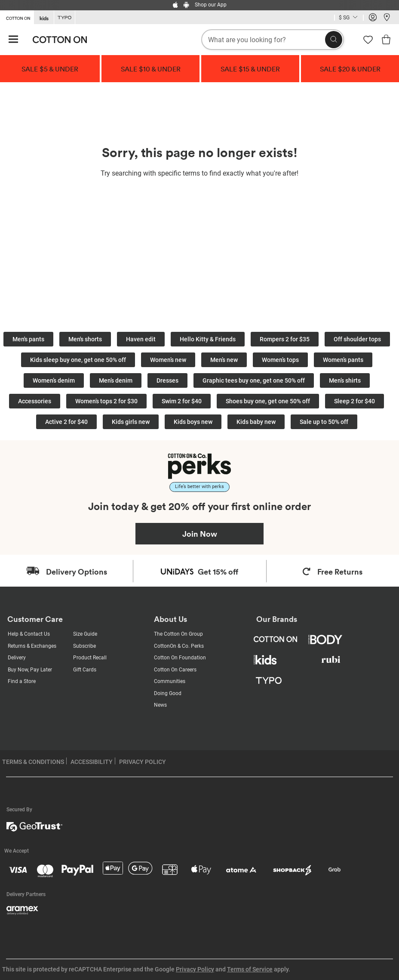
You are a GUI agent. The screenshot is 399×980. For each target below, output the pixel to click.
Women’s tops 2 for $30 (106, 401)
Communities (170, 681)
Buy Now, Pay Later (30, 670)
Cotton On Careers (175, 670)
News (160, 705)
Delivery (17, 658)
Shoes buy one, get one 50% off (268, 401)
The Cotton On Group (178, 634)
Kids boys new (193, 422)
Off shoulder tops (357, 339)
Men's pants (28, 339)
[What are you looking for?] (273, 40)
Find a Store (22, 681)
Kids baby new (256, 422)
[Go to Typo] (64, 17)
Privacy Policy (195, 969)
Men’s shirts (345, 380)
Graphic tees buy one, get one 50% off (254, 380)
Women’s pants (343, 360)
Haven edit (141, 339)
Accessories (35, 401)
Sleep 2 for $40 (354, 401)
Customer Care (35, 619)
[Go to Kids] (44, 17)
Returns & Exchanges (32, 646)
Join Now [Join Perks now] (200, 534)
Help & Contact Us (29, 634)
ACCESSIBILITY (92, 762)
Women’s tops (280, 360)
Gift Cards (85, 670)
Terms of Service (250, 969)
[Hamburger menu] (13, 40)
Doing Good (168, 693)
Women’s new (168, 360)
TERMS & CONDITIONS (33, 762)
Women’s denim (54, 380)
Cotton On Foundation (180, 658)
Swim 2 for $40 (182, 401)
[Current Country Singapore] (349, 18)
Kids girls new (131, 422)
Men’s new (224, 360)
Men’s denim (116, 380)
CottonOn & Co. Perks (179, 646)
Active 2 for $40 (66, 422)
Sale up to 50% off (324, 422)
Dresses (167, 380)
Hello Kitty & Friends (208, 339)
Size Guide (85, 634)
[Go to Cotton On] (17, 17)
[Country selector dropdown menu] (349, 18)
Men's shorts (85, 339)
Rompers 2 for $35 (285, 339)
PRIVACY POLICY (143, 762)
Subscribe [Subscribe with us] (84, 646)
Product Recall (90, 658)
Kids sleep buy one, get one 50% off (78, 360)
